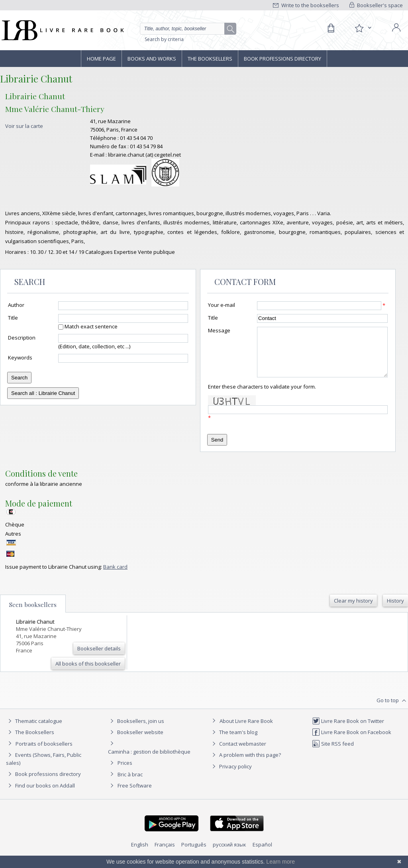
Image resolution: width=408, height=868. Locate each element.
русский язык (229, 854)
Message (219, 330)
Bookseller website (136, 742)
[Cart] (331, 28)
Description (22, 338)
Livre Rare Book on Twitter (348, 731)
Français (165, 854)
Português (194, 854)
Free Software (135, 795)
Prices (125, 772)
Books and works (152, 59)
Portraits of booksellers (44, 753)
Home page (101, 59)
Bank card (115, 576)
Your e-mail (222, 305)
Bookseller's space (376, 5)
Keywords (20, 357)
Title (13, 318)
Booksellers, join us (136, 731)
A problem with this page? (245, 764)
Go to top (392, 710)
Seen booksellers (33, 614)
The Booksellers (210, 59)
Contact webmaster (238, 753)
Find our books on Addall (40, 795)
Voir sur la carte (24, 126)
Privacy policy (231, 776)
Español (262, 854)
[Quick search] (186, 29)
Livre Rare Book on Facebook (352, 742)
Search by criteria (164, 39)
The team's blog (234, 742)
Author (16, 305)
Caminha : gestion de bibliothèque (149, 761)
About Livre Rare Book (246, 731)
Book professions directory (282, 59)
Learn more (280, 862)
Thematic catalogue (34, 731)
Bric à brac (130, 784)
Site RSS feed (333, 753)
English (140, 854)
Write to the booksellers (306, 5)
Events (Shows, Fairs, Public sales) (44, 768)
